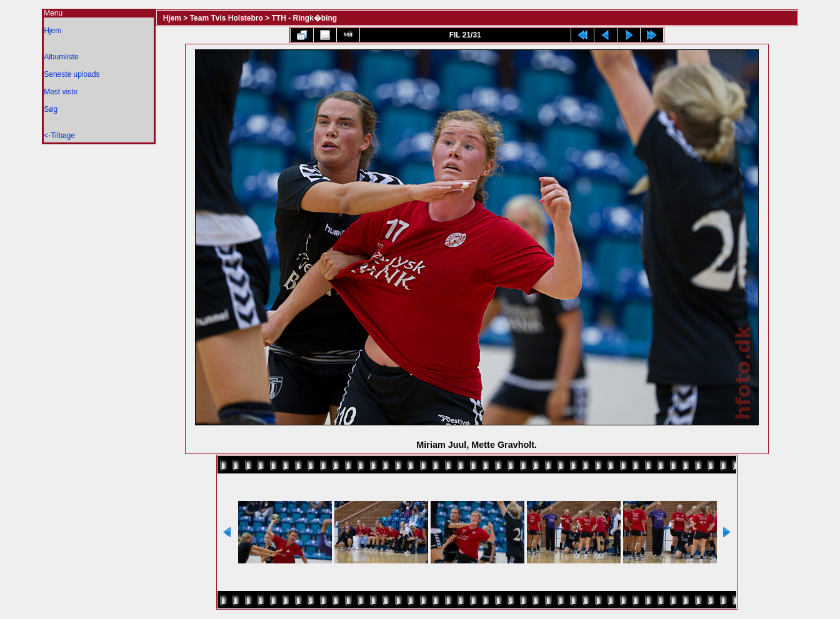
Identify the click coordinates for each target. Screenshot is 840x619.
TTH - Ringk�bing (305, 18)
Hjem (52, 31)
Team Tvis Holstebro (227, 18)
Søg (51, 109)
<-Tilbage (59, 136)
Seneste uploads (72, 74)
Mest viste (61, 92)
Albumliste (61, 57)
